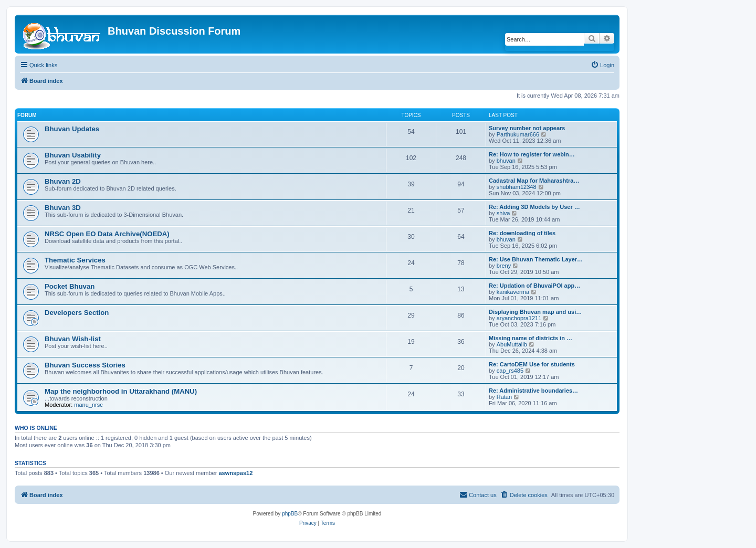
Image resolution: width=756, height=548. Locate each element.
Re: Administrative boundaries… (533, 391)
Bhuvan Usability (73, 155)
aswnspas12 (235, 473)
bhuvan (506, 161)
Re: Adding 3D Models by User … (534, 207)
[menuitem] (602, 65)
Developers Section (77, 313)
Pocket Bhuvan (70, 286)
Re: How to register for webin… (532, 154)
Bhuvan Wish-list (73, 339)
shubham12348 (517, 187)
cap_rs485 (510, 371)
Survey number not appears (527, 128)
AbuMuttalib (512, 344)
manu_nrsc (88, 405)
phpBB (290, 514)
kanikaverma (513, 292)
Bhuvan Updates (72, 129)
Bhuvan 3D (63, 208)
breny (504, 266)
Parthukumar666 (518, 134)
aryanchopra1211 (519, 318)
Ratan (504, 397)
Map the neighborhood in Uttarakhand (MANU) (121, 391)
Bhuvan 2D (63, 181)
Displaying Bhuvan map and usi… (535, 312)
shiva (503, 213)
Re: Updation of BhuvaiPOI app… (534, 286)
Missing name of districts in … (531, 338)
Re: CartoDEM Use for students (532, 364)
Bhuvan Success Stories (85, 365)
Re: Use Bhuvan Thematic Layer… (536, 259)
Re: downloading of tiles (522, 233)
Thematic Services (75, 260)
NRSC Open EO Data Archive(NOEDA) (107, 234)
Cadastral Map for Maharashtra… (534, 181)
